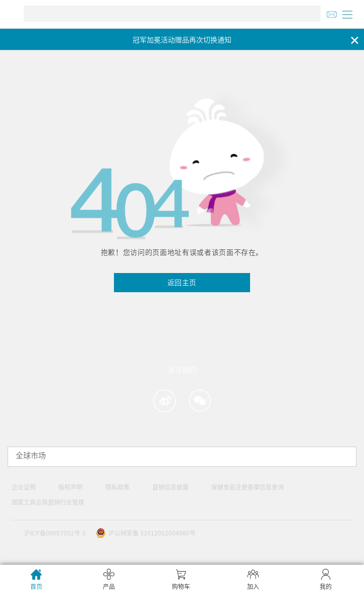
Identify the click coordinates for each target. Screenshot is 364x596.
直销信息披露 (170, 487)
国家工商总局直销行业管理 (48, 502)
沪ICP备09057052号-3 (55, 533)
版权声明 (71, 487)
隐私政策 (117, 487)
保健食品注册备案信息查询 (248, 487)
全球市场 (31, 455)
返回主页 (182, 283)
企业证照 (24, 487)
